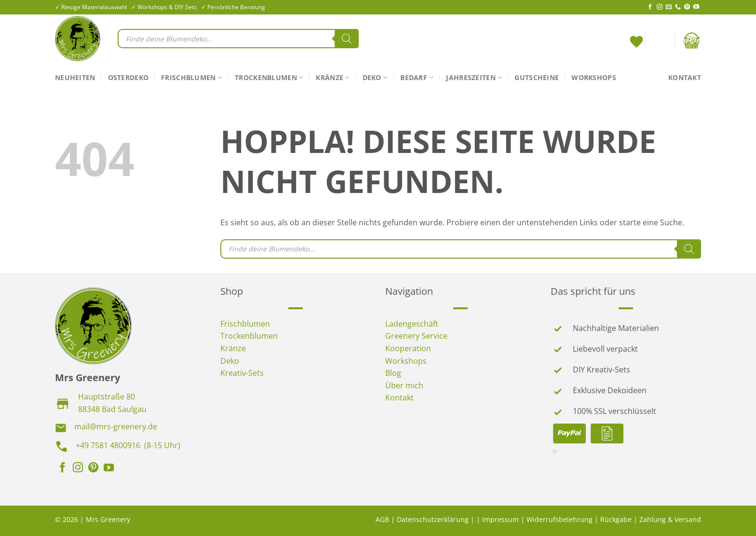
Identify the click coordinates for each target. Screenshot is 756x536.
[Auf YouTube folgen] (696, 7)
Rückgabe (616, 519)
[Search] (347, 39)
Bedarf (417, 78)
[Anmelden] (660, 41)
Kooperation (408, 348)
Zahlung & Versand (670, 519)
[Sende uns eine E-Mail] (669, 7)
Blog (393, 373)
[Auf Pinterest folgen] (687, 7)
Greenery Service (416, 336)
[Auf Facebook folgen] (650, 7)
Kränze (333, 78)
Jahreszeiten (474, 78)
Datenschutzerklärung (433, 519)
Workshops (594, 77)
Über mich (404, 385)
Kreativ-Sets (242, 373)
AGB (382, 519)
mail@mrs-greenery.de (116, 426)
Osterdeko (128, 77)
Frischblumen (192, 78)
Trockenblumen (269, 78)
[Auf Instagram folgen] (660, 7)
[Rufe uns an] (678, 7)
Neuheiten (75, 77)
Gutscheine (537, 77)
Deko (375, 78)
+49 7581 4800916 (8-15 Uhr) (128, 445)
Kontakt (685, 77)
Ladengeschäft (412, 324)
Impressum (500, 519)
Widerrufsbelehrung (560, 519)
